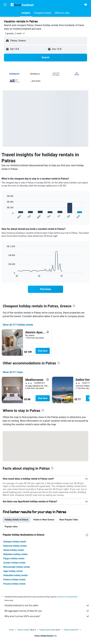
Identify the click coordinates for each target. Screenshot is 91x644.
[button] (5, 5)
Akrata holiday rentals (14, 550)
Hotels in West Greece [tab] (44, 520)
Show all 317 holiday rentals (18, 325)
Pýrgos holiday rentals (14, 558)
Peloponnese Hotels (47, 630)
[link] (45, 289)
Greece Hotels (23, 630)
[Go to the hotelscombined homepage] (22, 5)
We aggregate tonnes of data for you (47, 611)
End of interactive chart (5, 217)
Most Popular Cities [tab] (69, 520)
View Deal (43, 351)
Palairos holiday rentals (14, 580)
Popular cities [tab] (11, 527)
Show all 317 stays (13, 372)
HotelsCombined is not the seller (47, 605)
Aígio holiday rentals (13, 571)
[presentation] (74, 306)
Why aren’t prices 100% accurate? (47, 616)
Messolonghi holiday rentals (17, 567)
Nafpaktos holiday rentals (15, 554)
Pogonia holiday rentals (14, 584)
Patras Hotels (69, 630)
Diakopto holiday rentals (15, 542)
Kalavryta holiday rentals (15, 546)
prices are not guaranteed (67, 597)
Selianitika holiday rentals (16, 575)
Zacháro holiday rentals (14, 563)
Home (11, 630)
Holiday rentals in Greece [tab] (16, 520)
